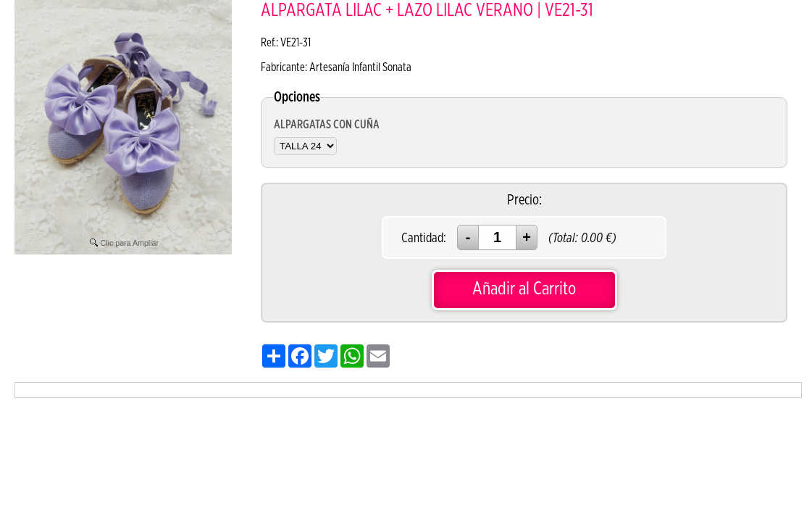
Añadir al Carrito (524, 289)
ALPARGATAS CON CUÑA (327, 125)
